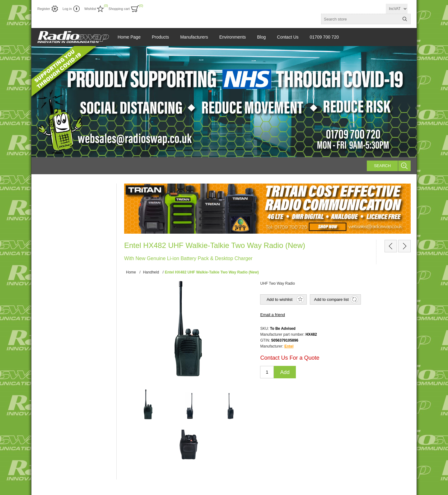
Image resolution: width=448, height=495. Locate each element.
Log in (67, 9)
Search (382, 166)
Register (44, 9)
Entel (289, 346)
